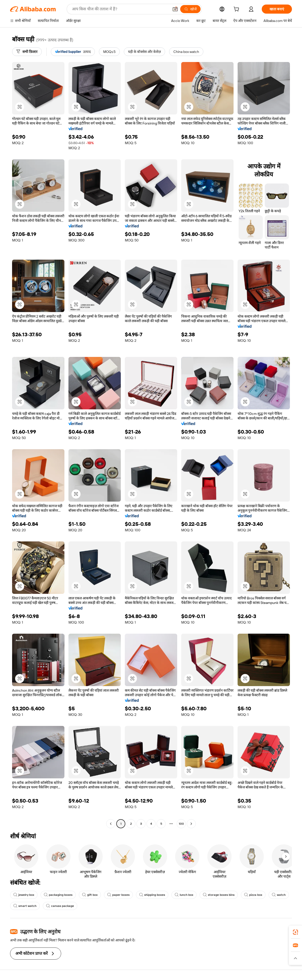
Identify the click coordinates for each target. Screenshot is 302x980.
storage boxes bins (219, 895)
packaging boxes (58, 895)
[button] (175, 9)
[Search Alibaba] (120, 9)
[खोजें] (190, 9)
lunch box (184, 895)
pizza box (253, 895)
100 (181, 824)
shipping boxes (152, 895)
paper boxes (118, 895)
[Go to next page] (191, 824)
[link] (295, 932)
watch (279, 895)
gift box (90, 895)
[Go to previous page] (111, 824)
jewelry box (24, 895)
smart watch (25, 906)
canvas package (60, 906)
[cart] (237, 10)
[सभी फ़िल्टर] (27, 52)
